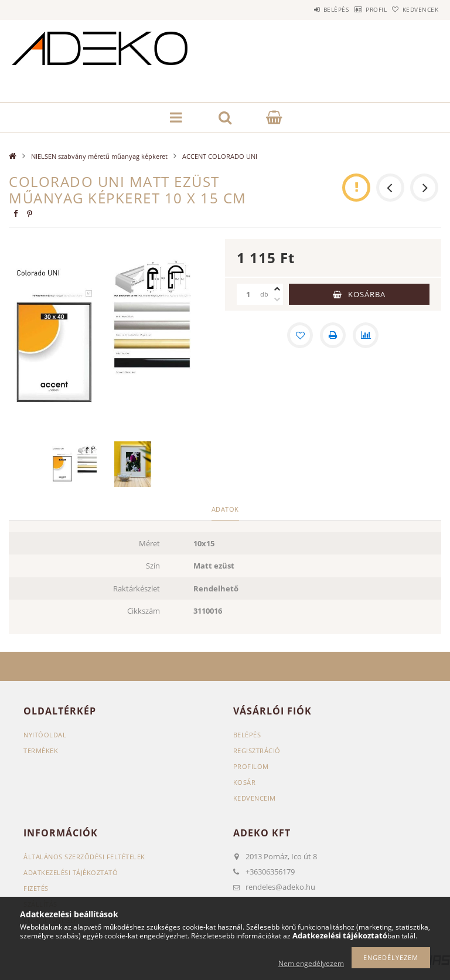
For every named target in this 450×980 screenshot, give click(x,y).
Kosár (245, 782)
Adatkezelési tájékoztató (71, 872)
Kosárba (367, 294)
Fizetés (36, 888)
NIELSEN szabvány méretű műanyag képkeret (99, 156)
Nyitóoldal (45, 735)
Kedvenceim (255, 798)
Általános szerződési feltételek (84, 857)
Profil (358, 9)
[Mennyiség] (248, 294)
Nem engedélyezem (311, 963)
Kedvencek (415, 9)
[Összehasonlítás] (366, 335)
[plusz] (277, 289)
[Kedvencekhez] (300, 335)
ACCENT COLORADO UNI (220, 156)
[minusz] (277, 300)
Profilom (251, 766)
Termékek (41, 751)
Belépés (306, 9)
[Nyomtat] (333, 335)
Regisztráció (257, 751)
